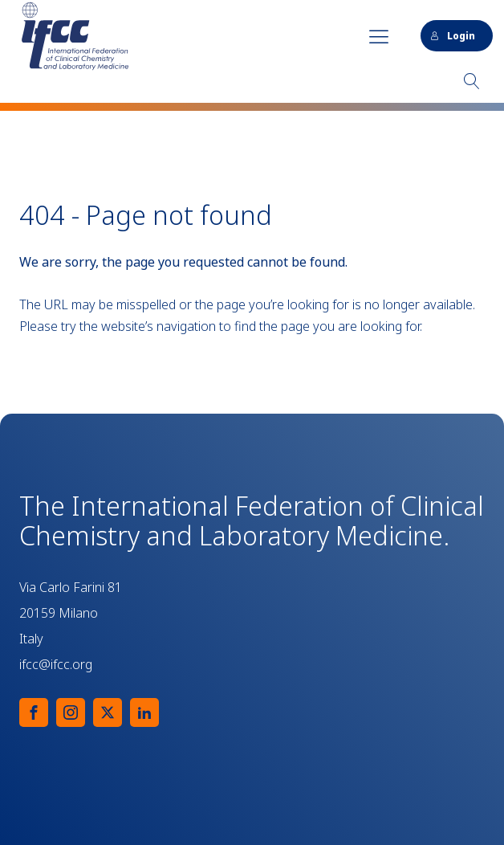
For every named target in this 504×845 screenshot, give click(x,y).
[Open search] (472, 81)
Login (453, 36)
